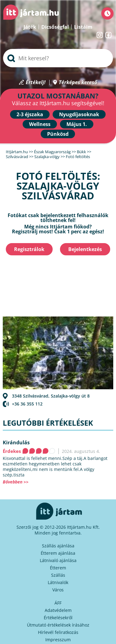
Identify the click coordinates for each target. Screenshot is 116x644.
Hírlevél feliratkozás (58, 632)
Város (58, 590)
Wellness (40, 124)
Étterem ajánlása (58, 553)
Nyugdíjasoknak (79, 114)
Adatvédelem (58, 610)
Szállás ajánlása (58, 546)
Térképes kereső (78, 82)
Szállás (58, 575)
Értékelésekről (58, 618)
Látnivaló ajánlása (58, 560)
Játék (30, 27)
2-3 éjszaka (30, 114)
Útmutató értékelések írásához (58, 625)
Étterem (58, 568)
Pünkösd (58, 134)
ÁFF (58, 603)
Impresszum (58, 640)
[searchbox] (58, 58)
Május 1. (77, 124)
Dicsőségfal (55, 27)
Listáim (83, 27)
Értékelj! (36, 82)
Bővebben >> (16, 482)
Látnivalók (58, 582)
